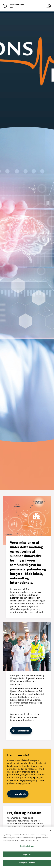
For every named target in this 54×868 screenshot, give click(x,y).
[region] (27, 847)
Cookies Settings (27, 846)
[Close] (51, 831)
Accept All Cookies (27, 863)
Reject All (27, 854)
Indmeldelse (23, 731)
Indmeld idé (20, 794)
